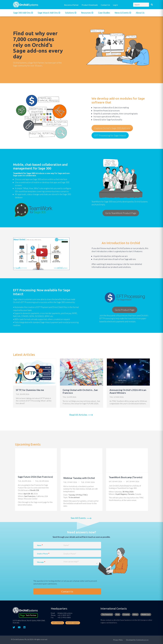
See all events (78, 518)
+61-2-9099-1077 (64, 615)
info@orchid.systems (65, 613)
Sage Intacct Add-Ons (48, 13)
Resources (86, 13)
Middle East (146, 614)
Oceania (126, 614)
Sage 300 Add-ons (22, 13)
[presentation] (51, 575)
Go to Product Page (125, 310)
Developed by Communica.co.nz (137, 640)
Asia (118, 614)
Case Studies (104, 13)
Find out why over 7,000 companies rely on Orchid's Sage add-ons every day (38, 45)
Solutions (70, 13)
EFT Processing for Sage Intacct (110, 135)
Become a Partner (71, 5)
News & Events (122, 13)
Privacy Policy (118, 640)
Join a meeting (57, 623)
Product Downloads (90, 5)
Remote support (73, 623)
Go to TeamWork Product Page (121, 213)
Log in (115, 5)
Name (39, 545)
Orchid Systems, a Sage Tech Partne (28, 63)
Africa (135, 614)
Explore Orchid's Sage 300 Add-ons (112, 128)
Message (40, 562)
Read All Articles (78, 415)
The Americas (107, 614)
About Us (140, 13)
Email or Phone (43, 554)
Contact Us (105, 5)
